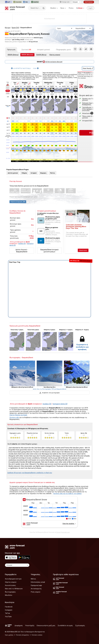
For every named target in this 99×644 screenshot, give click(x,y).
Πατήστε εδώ (14, 417)
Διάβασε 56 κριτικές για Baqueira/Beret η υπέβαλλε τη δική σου (30, 473)
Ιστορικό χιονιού (43, 50)
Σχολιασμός (80, 626)
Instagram (9, 610)
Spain (15, 28)
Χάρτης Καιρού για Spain (18, 415)
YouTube (8, 617)
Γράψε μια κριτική (39, 476)
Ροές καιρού (36, 592)
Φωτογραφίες (10, 592)
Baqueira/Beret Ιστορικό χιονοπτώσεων (49, 251)
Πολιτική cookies (37, 635)
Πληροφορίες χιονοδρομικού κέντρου (70, 50)
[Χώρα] (65, 28)
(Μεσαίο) (27, 55)
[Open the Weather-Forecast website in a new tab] (35, 2)
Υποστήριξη (30, 626)
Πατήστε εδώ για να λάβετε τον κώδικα (67, 494)
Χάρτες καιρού (55, 55)
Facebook (9, 607)
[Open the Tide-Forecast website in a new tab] (26, 2)
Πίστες (53, 173)
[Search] (44, 8)
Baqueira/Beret (26, 28)
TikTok (7, 613)
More (8, 107)
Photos (71, 8)
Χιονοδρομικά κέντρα (13, 579)
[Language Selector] (76, 2)
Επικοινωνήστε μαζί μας (46, 626)
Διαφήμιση (19, 626)
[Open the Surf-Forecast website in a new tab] (9, 2)
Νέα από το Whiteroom (14, 589)
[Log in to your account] (91, 8)
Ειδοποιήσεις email (38, 582)
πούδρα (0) (22, 244)
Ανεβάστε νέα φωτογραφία (49, 393)
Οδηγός (24, 173)
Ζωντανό (26, 50)
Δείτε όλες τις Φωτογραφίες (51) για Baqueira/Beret (50, 389)
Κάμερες (43, 173)
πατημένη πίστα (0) (60, 404)
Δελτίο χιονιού (13, 173)
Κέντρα (8, 28)
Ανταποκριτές (36, 589)
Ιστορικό (34, 173)
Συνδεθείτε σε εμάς (65, 626)
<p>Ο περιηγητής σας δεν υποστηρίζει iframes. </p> (49, 513)
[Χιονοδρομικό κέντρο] (83, 28)
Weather (54, 8)
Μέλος (33, 579)
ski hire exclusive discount (49, 62)
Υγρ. (8, 133)
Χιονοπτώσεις (10, 585)
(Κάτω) (41, 55)
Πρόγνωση (11, 50)
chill (8, 130)
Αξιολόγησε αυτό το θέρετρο (19, 476)
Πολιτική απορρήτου (22, 635)
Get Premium (89, 2)
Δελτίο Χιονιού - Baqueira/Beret (22, 251)
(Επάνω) (13, 55)
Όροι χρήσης (9, 635)
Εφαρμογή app (36, 585)
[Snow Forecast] (15, 8)
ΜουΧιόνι (9, 595)
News (63, 8)
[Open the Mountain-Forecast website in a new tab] (18, 2)
